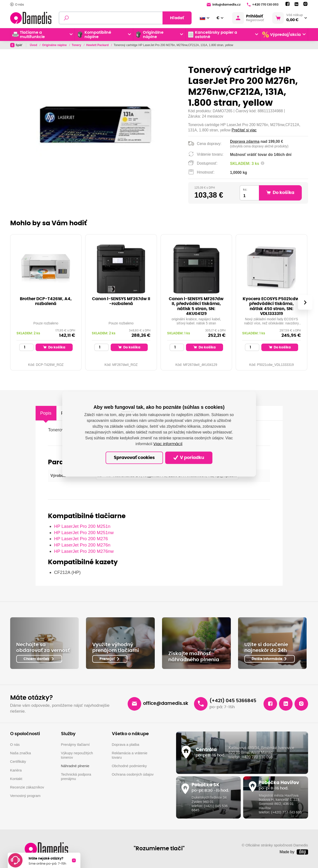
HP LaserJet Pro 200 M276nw (84, 551)
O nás (17, 4)
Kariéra (16, 770)
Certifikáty (18, 762)
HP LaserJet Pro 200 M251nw (84, 533)
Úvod (34, 45)
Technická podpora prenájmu (76, 777)
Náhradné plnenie (75, 766)
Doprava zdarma (245, 141)
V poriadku (189, 458)
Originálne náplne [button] (149, 35)
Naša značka (21, 753)
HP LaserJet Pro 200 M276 (81, 539)
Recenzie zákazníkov (27, 787)
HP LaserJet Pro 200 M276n (82, 545)
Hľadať (177, 18)
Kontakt (16, 779)
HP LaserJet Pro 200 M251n (82, 526)
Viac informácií (168, 444)
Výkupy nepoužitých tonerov (77, 755)
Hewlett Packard (98, 45)
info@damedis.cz (224, 5)
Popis (46, 413)
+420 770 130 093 (263, 5)
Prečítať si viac (244, 130)
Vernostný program (25, 796)
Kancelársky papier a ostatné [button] (212, 35)
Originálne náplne (55, 45)
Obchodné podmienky (129, 766)
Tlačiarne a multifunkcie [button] (29, 35)
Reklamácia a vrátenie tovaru (130, 755)
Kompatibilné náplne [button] (94, 35)
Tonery (77, 45)
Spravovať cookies (134, 458)
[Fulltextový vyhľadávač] (125, 18)
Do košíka (54, 347)
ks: (245, 189)
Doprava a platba (126, 745)
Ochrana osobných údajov (133, 774)
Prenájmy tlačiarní (75, 745)
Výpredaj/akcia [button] (282, 35)
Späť (16, 45)
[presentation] (305, 302)
